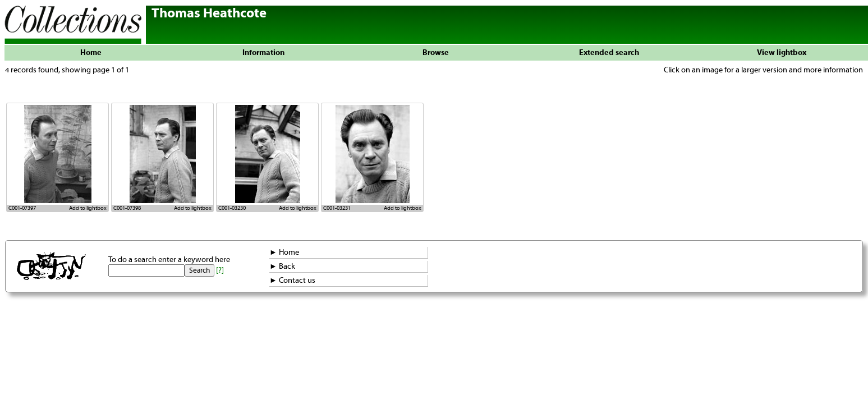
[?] (220, 270)
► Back (282, 267)
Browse (436, 53)
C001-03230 (232, 208)
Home (91, 53)
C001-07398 (127, 208)
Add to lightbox (88, 208)
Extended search (609, 53)
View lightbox (782, 53)
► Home (284, 252)
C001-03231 (337, 208)
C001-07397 (22, 208)
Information (263, 53)
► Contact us (292, 281)
